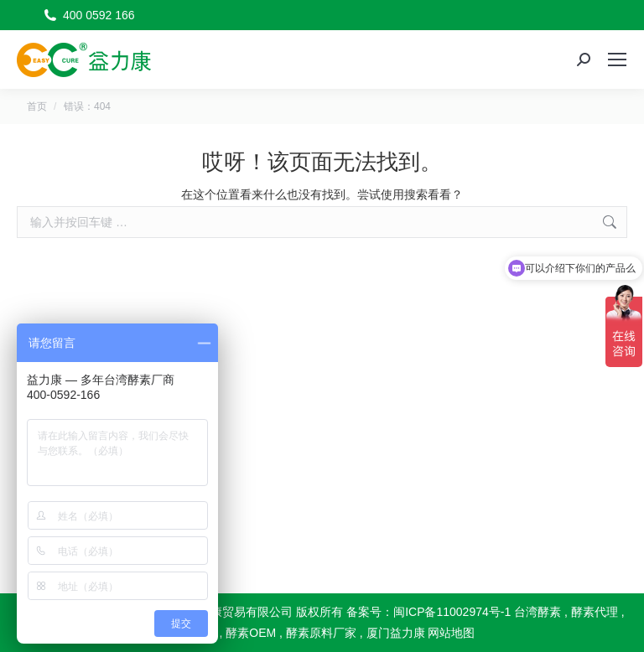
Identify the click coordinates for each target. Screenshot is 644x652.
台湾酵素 (538, 612)
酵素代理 (595, 612)
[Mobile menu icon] (617, 60)
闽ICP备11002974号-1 (452, 612)
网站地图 (451, 633)
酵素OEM (251, 633)
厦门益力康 (396, 633)
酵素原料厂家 (321, 633)
